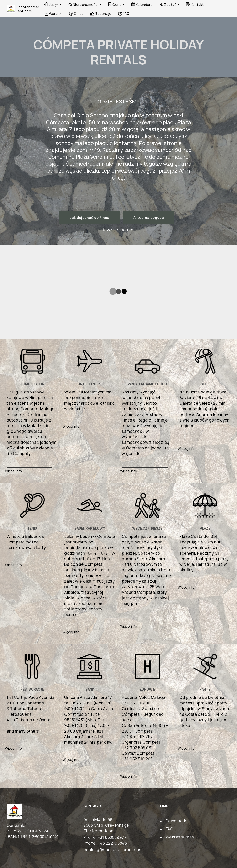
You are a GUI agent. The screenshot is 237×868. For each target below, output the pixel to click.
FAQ (124, 14)
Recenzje (101, 14)
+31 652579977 (112, 837)
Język (52, 5)
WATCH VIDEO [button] (118, 230)
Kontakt (195, 5)
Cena (115, 5)
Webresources (180, 837)
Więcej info (13, 471)
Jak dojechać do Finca (90, 218)
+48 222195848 (112, 843)
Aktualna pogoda (149, 218)
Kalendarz (142, 5)
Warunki (54, 14)
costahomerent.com (29, 9)
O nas (76, 14)
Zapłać (168, 5)
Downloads (177, 821)
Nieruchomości (83, 5)
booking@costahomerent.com (113, 850)
